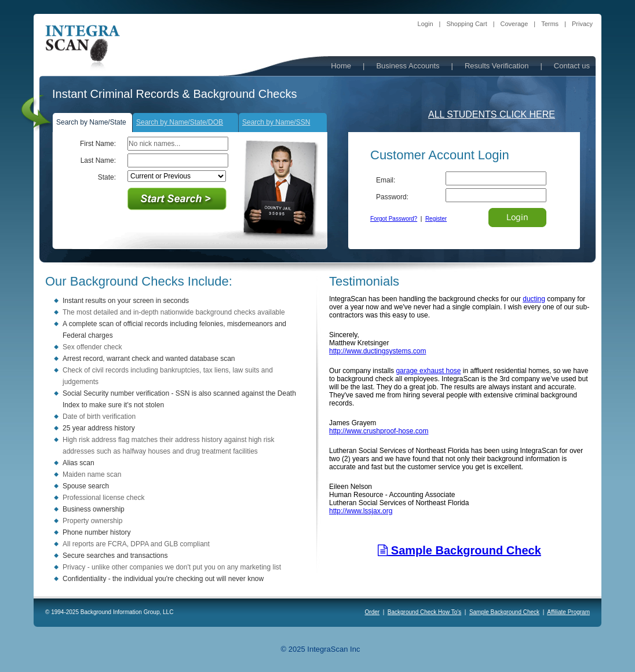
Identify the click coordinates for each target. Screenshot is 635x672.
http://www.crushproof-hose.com (379, 431)
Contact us (572, 66)
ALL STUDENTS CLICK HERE (492, 114)
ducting (534, 299)
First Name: (98, 144)
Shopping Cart (466, 24)
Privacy (582, 24)
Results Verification (497, 66)
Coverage (514, 24)
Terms (550, 24)
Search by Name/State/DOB (180, 122)
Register (436, 219)
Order (373, 612)
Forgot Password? (394, 219)
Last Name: (98, 160)
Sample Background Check (459, 550)
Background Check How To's (424, 612)
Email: (386, 180)
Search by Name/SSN (276, 122)
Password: (392, 197)
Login (426, 24)
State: (107, 177)
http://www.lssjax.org (361, 511)
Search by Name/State (91, 122)
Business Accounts (408, 66)
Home (341, 66)
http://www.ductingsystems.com (377, 351)
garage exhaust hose (428, 371)
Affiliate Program (568, 612)
